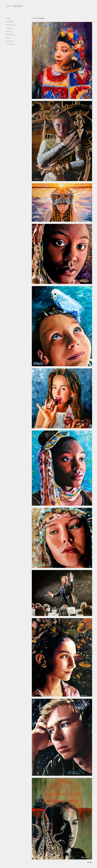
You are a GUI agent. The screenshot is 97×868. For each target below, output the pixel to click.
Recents (8, 18)
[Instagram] (90, 862)
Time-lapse (9, 28)
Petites (8, 38)
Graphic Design (10, 35)
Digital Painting (10, 25)
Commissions (10, 44)
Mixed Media (10, 22)
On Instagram (10, 41)
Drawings (9, 31)
